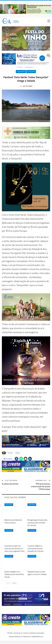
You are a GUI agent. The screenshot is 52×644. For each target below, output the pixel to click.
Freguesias (32, 508)
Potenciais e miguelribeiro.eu (33, 640)
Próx (14, 587)
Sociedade (31, 71)
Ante (8, 587)
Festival (10, 456)
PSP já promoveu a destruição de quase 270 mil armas (41, 490)
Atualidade (21, 71)
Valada (17, 456)
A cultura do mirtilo (10, 487)
